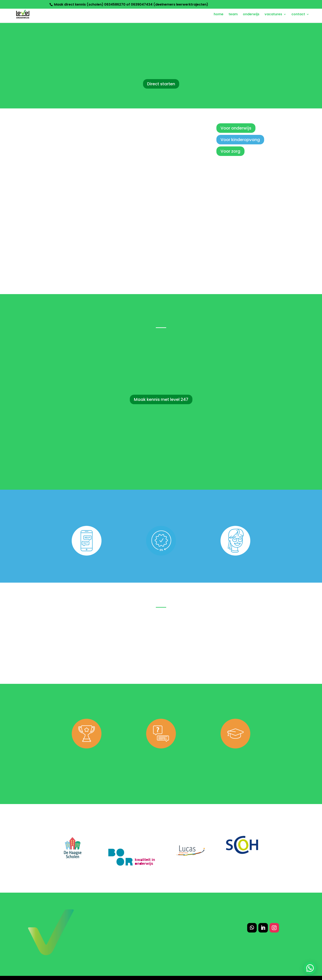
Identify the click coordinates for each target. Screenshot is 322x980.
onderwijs (251, 15)
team (233, 15)
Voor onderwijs (236, 128)
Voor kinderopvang (240, 140)
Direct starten (161, 84)
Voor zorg (230, 151)
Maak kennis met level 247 (161, 399)
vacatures (273, 15)
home (219, 15)
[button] (310, 968)
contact (298, 15)
